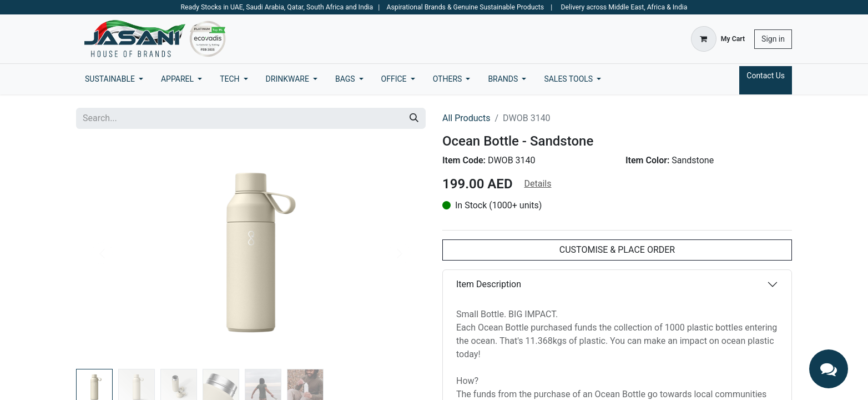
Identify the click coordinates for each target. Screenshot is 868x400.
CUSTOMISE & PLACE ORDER (617, 250)
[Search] (414, 118)
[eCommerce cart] (718, 39)
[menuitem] (114, 79)
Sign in (773, 39)
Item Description (489, 284)
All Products (466, 118)
